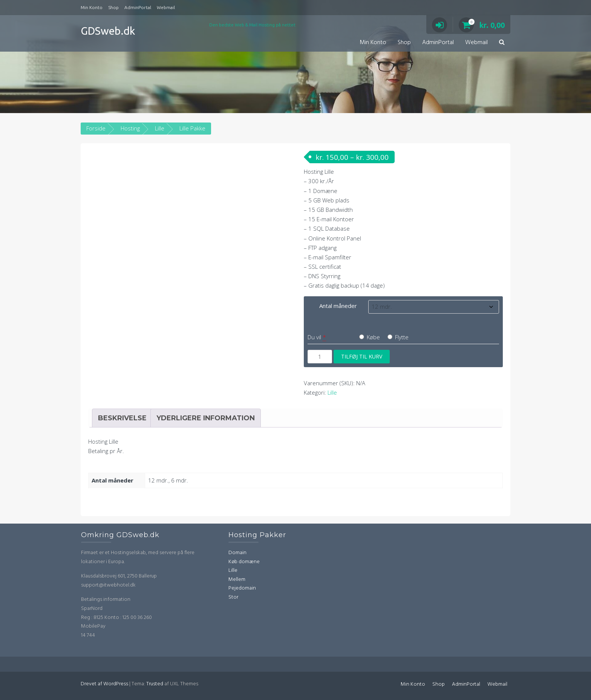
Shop (113, 7)
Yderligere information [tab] (206, 418)
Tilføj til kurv (362, 356)
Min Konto (92, 7)
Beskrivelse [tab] (122, 418)
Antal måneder (338, 306)
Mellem (237, 580)
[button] (502, 43)
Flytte (398, 337)
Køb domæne (244, 562)
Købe (370, 337)
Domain (237, 553)
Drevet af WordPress (104, 684)
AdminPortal (138, 7)
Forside (96, 128)
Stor (233, 597)
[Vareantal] (320, 357)
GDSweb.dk (108, 31)
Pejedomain (242, 588)
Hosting (130, 128)
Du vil (314, 337)
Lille (160, 128)
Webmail (166, 7)
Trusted (155, 684)
